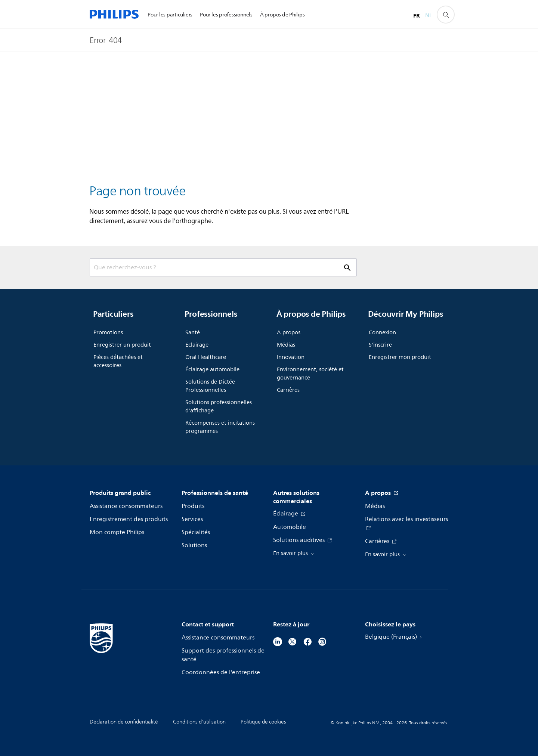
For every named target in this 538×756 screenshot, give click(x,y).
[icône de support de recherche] (446, 15)
